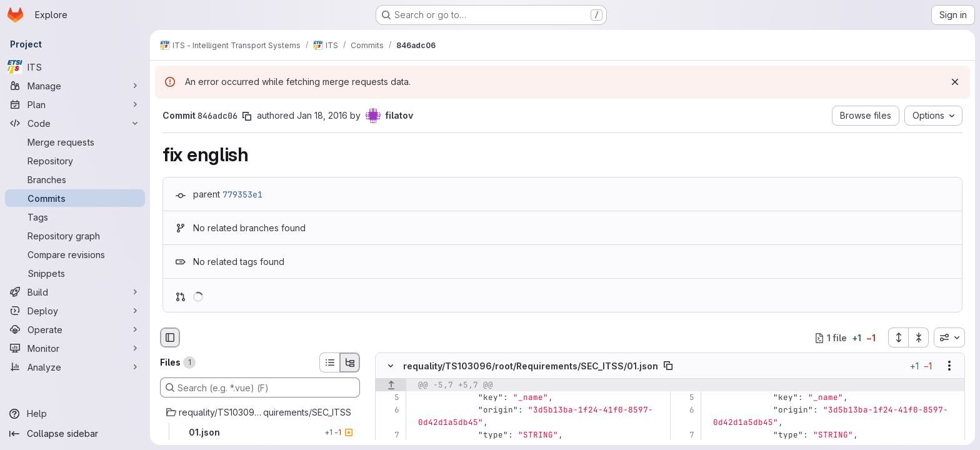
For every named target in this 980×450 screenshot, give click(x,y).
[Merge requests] (75, 142)
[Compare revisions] (75, 254)
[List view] (329, 362)
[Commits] (75, 198)
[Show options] (949, 366)
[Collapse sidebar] (75, 434)
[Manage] (75, 86)
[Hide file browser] (170, 337)
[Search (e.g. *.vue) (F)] (260, 387)
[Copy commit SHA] (247, 116)
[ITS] (75, 67)
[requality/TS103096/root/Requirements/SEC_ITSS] (260, 412)
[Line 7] (389, 436)
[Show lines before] (391, 386)
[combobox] (949, 337)
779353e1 (242, 194)
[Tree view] (350, 362)
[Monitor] (75, 348)
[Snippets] (75, 273)
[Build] (75, 292)
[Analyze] (75, 367)
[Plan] (75, 104)
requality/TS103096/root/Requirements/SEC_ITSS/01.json (531, 366)
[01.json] (260, 432)
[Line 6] (389, 411)
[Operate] (75, 329)
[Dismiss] (955, 82)
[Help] (75, 414)
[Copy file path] (668, 366)
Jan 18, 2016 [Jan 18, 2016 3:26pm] (322, 115)
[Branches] (75, 179)
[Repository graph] (75, 236)
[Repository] (75, 161)
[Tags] (75, 217)
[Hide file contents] (391, 366)
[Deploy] (75, 311)
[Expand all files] (898, 337)
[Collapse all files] (919, 337)
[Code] (75, 123)
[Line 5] (389, 398)
